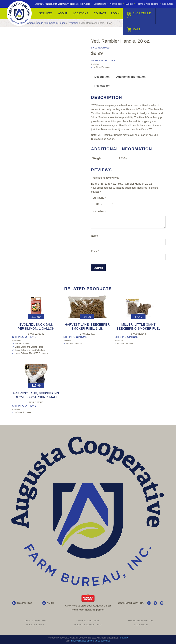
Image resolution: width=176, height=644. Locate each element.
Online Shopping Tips (141, 621)
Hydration (73, 23)
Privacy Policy (35, 625)
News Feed (116, 4)
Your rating (99, 198)
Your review (98, 211)
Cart (134, 29)
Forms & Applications (147, 4)
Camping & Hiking (55, 23)
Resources (168, 4)
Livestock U (100, 4)
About (63, 13)
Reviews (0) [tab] (102, 86)
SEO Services (103, 641)
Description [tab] (102, 77)
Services (46, 13)
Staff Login (141, 625)
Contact (100, 13)
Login (115, 13)
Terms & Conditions (35, 621)
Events (129, 4)
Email (95, 251)
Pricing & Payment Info (88, 625)
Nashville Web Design (82, 641)
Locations (81, 13)
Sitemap (124, 638)
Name (95, 236)
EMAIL (51, 603)
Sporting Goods (34, 23)
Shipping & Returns (88, 621)
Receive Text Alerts (80, 4)
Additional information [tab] (131, 77)
